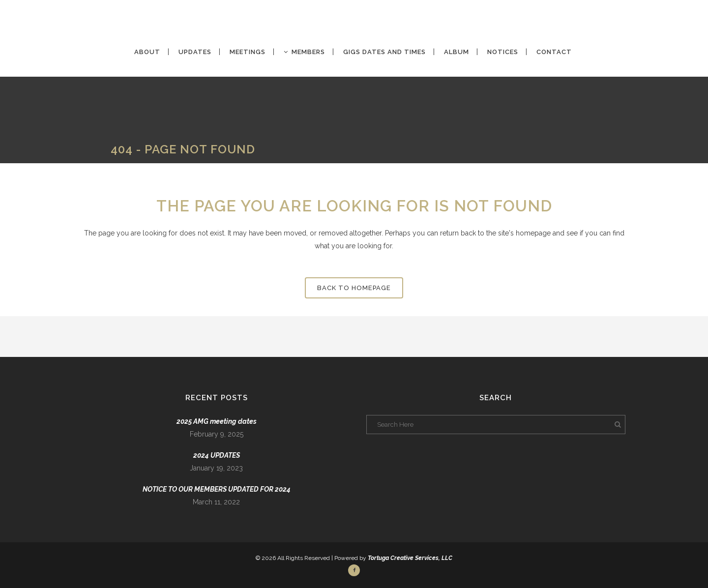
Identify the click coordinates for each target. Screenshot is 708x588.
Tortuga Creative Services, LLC (410, 558)
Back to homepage (354, 288)
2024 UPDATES (217, 455)
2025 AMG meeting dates (217, 421)
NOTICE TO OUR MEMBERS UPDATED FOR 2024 (217, 489)
